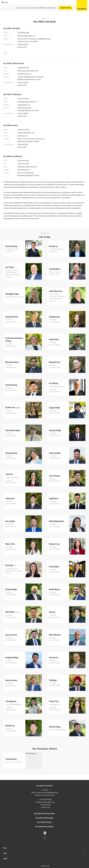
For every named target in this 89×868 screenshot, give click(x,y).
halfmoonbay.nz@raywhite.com (28, 71)
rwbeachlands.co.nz (24, 170)
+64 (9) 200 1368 (23, 33)
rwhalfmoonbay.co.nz (24, 74)
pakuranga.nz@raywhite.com (27, 102)
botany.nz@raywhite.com (26, 133)
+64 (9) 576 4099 (23, 99)
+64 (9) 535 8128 (23, 68)
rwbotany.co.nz (23, 136)
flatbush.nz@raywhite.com (26, 36)
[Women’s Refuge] (44, 833)
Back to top (46, 866)
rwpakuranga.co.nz (24, 105)
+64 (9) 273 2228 (23, 130)
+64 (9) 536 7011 (23, 161)
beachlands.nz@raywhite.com (27, 167)
